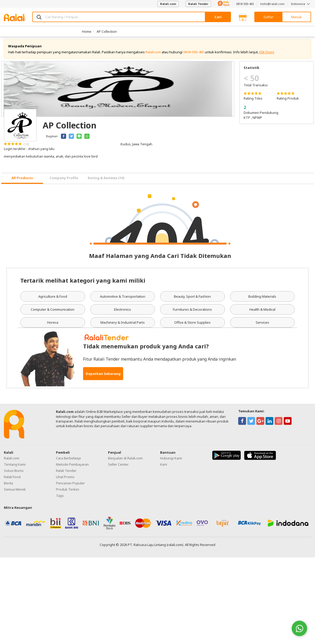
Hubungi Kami (171, 461)
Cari (218, 17)
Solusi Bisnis (14, 473)
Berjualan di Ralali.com (125, 461)
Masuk (297, 17)
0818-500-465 (245, 4)
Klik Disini (267, 55)
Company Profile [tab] (64, 181)
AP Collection (107, 31)
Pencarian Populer (70, 486)
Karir (164, 467)
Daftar (269, 17)
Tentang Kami (15, 467)
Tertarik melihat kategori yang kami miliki (83, 283)
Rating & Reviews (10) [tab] (106, 181)
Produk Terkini (68, 492)
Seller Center (118, 467)
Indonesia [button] (301, 4)
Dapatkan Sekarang (103, 376)
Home (87, 31)
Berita (8, 486)
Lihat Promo (65, 479)
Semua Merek (15, 492)
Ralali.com (168, 4)
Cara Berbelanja (68, 461)
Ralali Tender (198, 4)
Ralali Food (12, 479)
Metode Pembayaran (72, 467)
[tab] (22, 181)
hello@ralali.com (272, 4)
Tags (60, 498)
